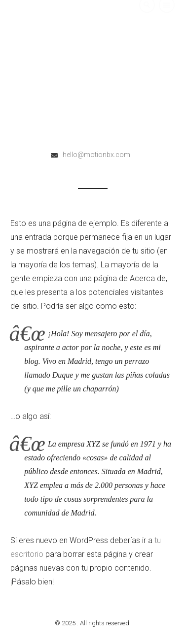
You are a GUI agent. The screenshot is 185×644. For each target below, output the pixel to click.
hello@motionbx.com (96, 155)
